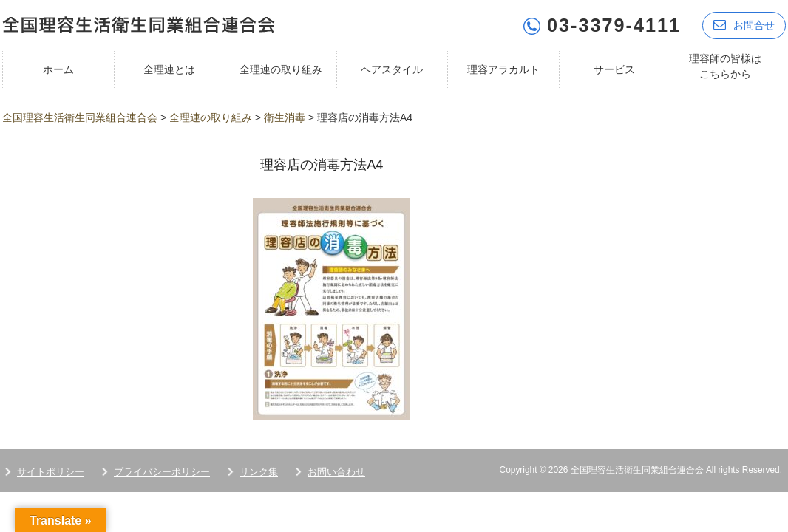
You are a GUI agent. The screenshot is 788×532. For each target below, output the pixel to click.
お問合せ (744, 24)
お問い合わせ (336, 470)
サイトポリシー (51, 470)
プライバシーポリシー (162, 470)
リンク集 (259, 470)
